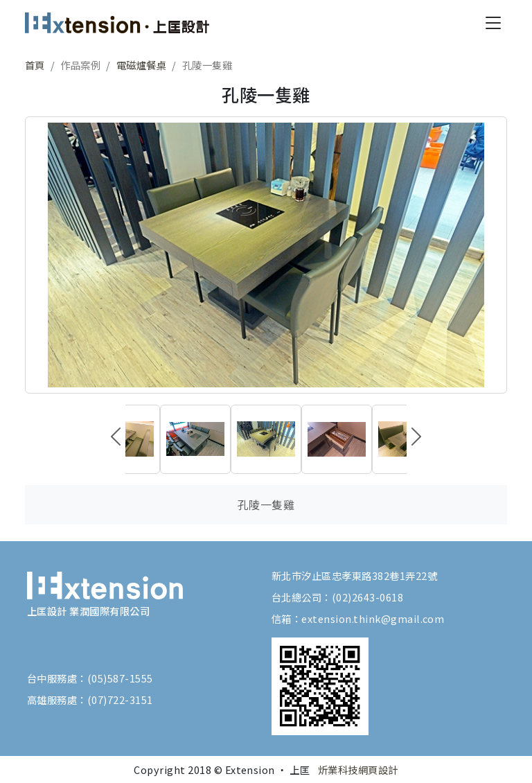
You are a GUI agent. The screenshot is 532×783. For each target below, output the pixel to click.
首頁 (35, 65)
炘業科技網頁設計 (358, 769)
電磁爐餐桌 (141, 65)
